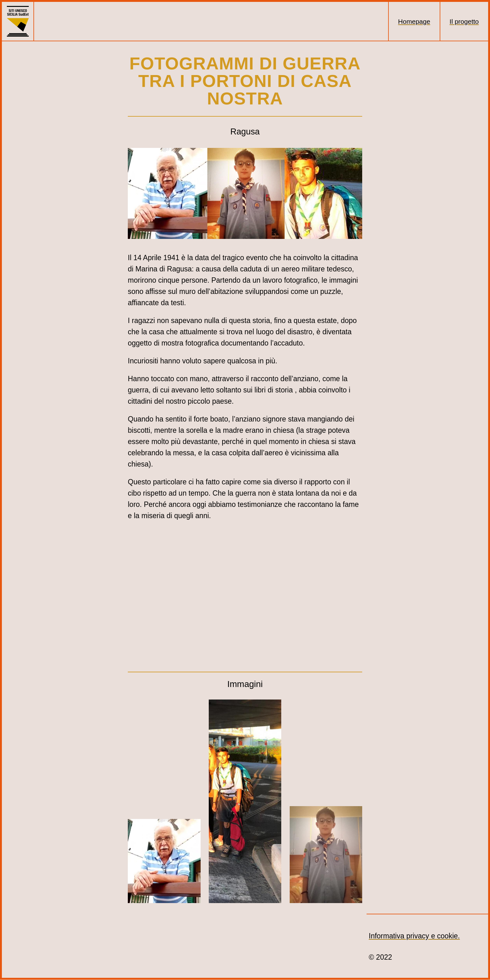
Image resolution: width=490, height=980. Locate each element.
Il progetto (464, 21)
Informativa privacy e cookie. (414, 936)
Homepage (414, 21)
